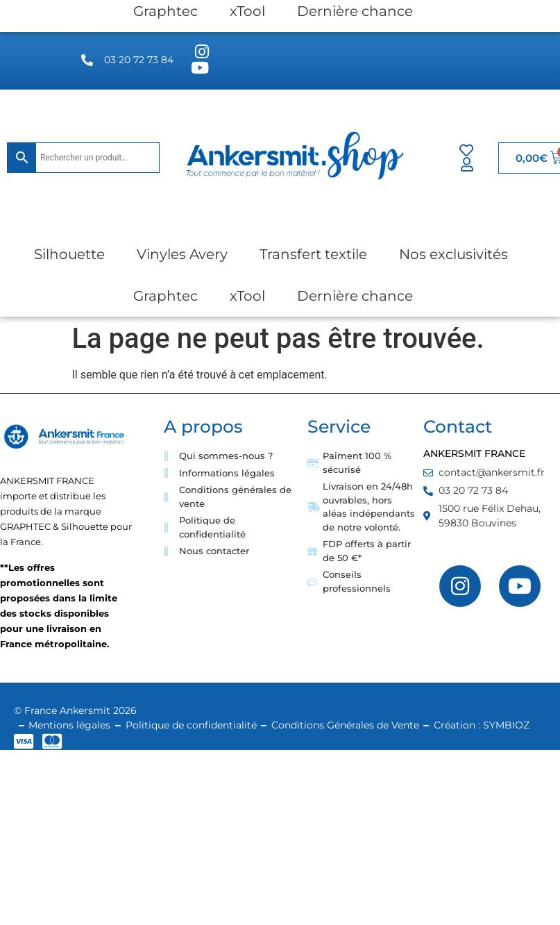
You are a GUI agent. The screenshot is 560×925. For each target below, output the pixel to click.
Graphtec (166, 296)
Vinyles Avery (182, 254)
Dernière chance (355, 296)
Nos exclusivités (453, 254)
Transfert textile (313, 254)
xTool (247, 296)
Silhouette (69, 254)
